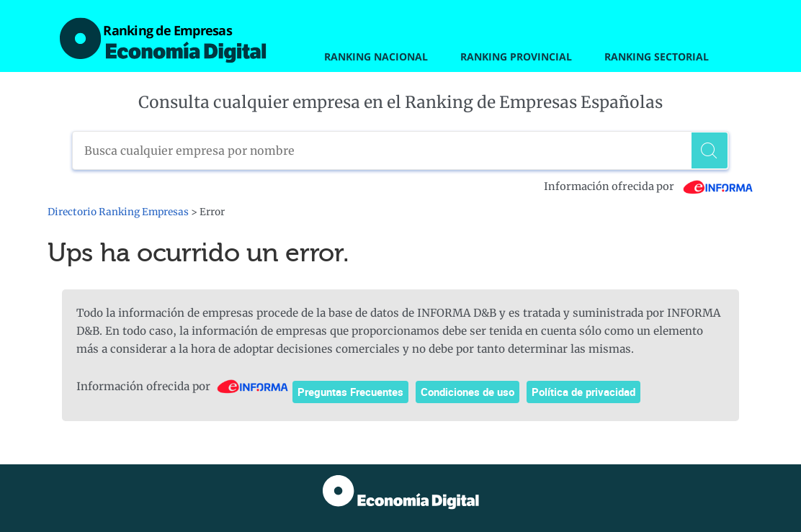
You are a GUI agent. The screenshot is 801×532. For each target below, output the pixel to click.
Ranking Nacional (376, 57)
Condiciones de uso (467, 392)
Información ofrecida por (649, 186)
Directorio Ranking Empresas (118, 212)
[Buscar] (710, 150)
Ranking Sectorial (657, 57)
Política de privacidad (583, 392)
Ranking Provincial (516, 57)
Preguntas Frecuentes (350, 392)
